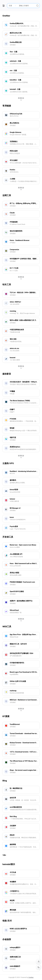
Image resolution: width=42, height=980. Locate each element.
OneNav (31, 977)
